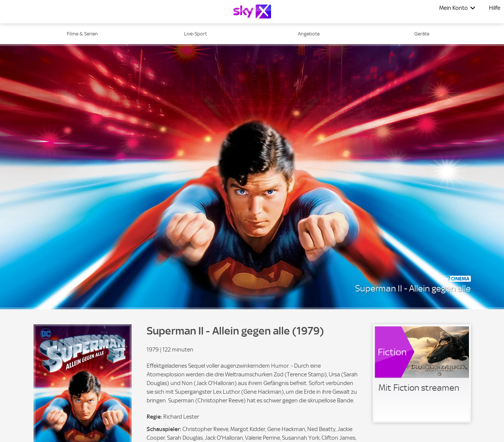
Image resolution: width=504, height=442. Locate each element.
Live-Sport (195, 34)
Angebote (309, 34)
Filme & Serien (82, 34)
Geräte (422, 34)
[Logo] (252, 12)
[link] (422, 373)
